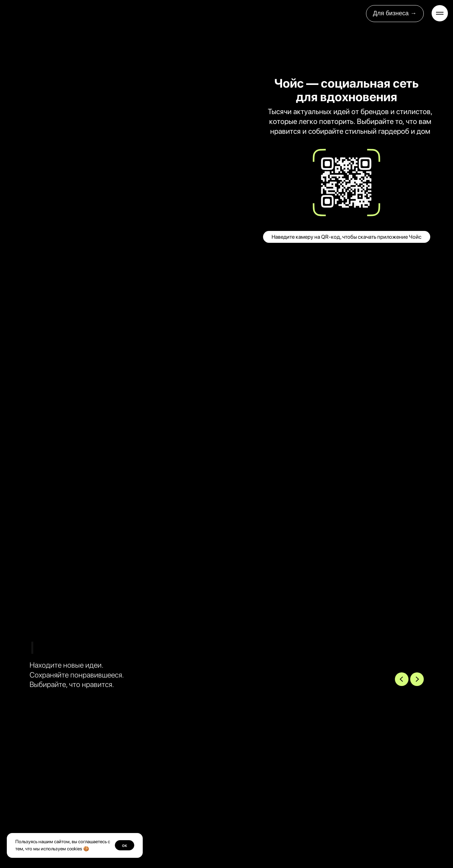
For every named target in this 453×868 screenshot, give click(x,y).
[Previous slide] (402, 679)
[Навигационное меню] (440, 13)
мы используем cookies (58, 849)
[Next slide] (417, 679)
